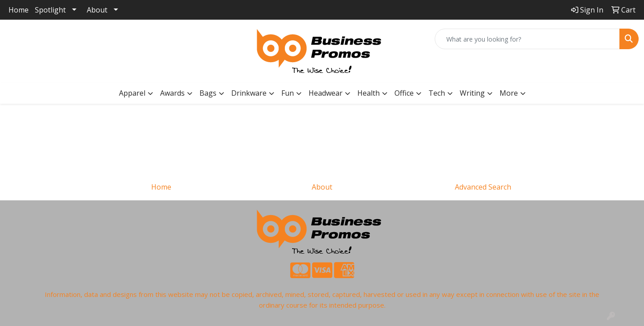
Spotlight (50, 10)
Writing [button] (472, 93)
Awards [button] (172, 93)
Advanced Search (483, 187)
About (97, 10)
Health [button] (369, 93)
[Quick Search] (527, 39)
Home (19, 10)
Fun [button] (288, 93)
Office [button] (404, 93)
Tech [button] (437, 93)
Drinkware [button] (249, 93)
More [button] (509, 93)
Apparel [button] (132, 93)
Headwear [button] (326, 93)
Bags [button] (208, 93)
